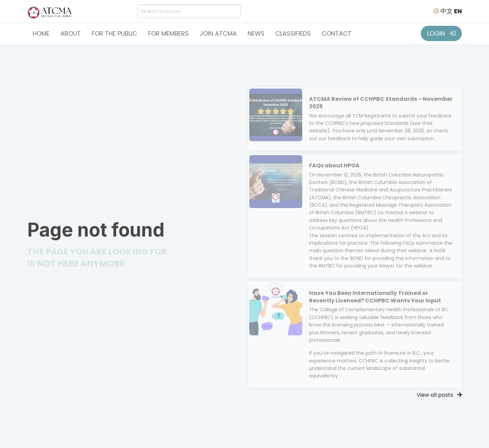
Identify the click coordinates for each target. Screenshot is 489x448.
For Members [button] (168, 33)
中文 (447, 11)
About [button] (71, 33)
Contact (337, 33)
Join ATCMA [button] (218, 33)
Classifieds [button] (293, 33)
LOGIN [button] (441, 33)
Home (41, 33)
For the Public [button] (114, 33)
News (256, 33)
